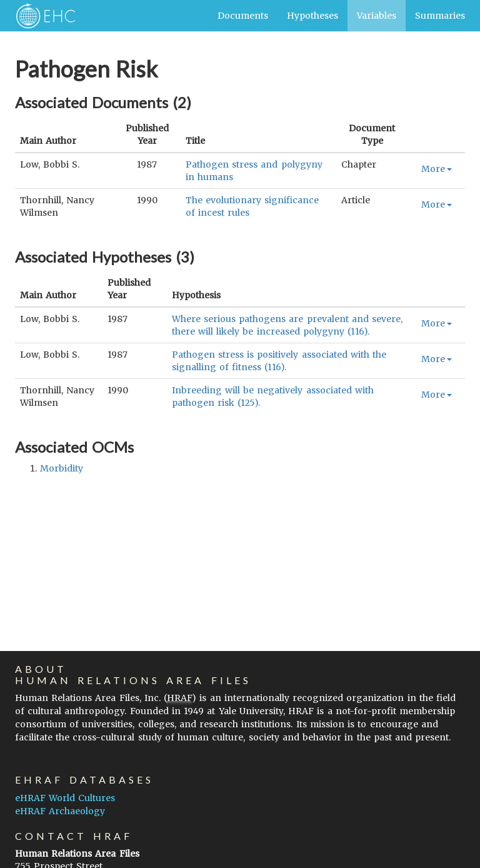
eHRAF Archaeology (60, 811)
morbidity (62, 468)
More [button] (437, 169)
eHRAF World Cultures (65, 798)
